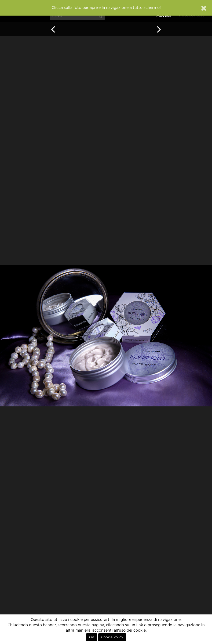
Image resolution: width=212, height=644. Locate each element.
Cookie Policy (112, 637)
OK (92, 637)
